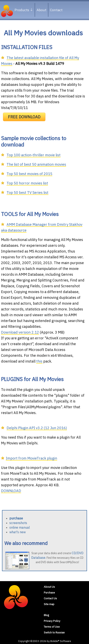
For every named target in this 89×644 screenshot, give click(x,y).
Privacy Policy (52, 621)
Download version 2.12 (20, 332)
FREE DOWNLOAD (24, 117)
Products (24, 10)
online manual (20, 527)
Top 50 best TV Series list (27, 193)
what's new (18, 532)
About (42, 10)
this (39, 361)
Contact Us (50, 598)
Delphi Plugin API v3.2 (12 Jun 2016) (37, 428)
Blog (46, 615)
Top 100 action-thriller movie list (34, 155)
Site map (49, 604)
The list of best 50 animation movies (36, 164)
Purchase (49, 592)
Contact (56, 10)
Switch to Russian (54, 632)
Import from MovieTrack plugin (31, 458)
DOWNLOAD (11, 491)
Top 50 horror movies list (27, 183)
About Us (49, 587)
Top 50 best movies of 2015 (29, 174)
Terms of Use (52, 627)
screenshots (18, 523)
